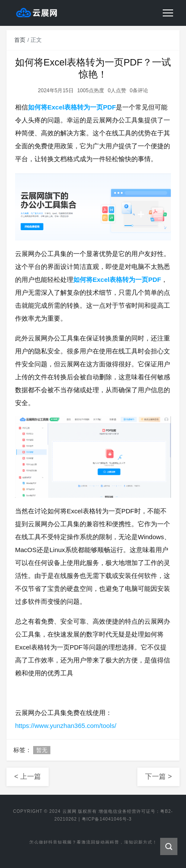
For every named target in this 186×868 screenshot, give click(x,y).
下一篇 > (158, 776)
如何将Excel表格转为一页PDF (72, 107)
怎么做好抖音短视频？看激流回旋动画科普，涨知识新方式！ (93, 843)
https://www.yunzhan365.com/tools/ (66, 726)
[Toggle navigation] (168, 13)
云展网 (70, 811)
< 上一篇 (28, 776)
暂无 (42, 750)
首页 (20, 40)
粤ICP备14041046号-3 (107, 819)
